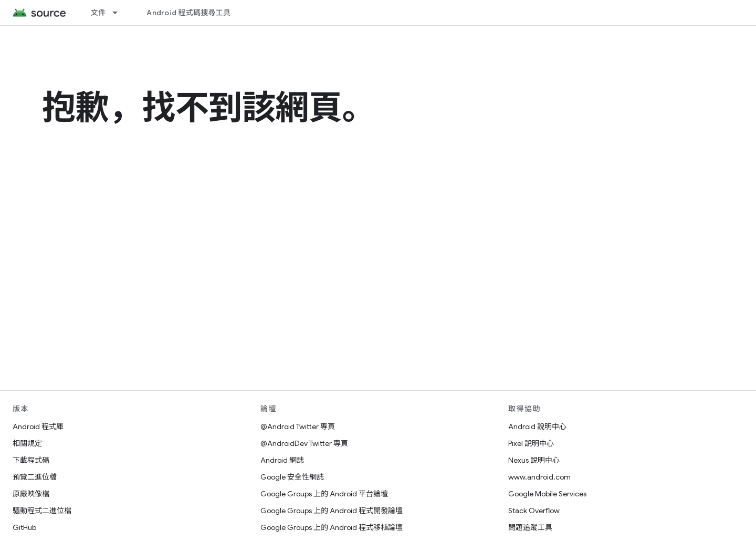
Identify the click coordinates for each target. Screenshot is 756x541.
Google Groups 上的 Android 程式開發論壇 (332, 511)
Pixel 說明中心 (531, 443)
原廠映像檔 (31, 494)
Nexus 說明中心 (534, 460)
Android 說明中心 (537, 426)
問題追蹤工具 (530, 527)
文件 (98, 13)
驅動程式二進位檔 (42, 511)
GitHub (24, 527)
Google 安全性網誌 (292, 477)
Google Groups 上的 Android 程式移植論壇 (332, 527)
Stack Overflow (534, 511)
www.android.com (539, 477)
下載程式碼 (31, 460)
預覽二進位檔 (35, 477)
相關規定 (27, 443)
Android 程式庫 (38, 426)
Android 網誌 (282, 460)
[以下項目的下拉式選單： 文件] (120, 13)
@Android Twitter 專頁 (298, 426)
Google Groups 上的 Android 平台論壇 (324, 494)
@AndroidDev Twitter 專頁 (304, 443)
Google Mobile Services (547, 494)
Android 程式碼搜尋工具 (188, 13)
